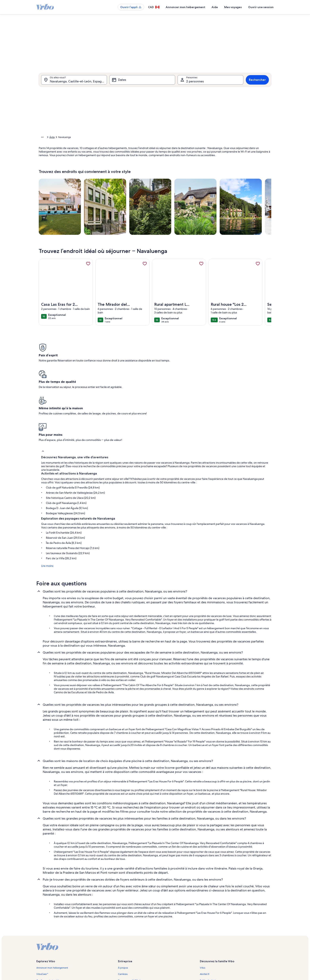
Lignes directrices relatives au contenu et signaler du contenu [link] (151, 952)
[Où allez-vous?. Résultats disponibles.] (74, 85)
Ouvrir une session (261, 7)
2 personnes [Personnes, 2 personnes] (195, 86)
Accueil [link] (43, 138)
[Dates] (142, 85)
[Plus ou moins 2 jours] (153, 182)
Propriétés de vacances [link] (63, 138)
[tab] (142, 96)
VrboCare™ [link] (42, 908)
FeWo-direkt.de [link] (208, 914)
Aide (215, 7)
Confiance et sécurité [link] (48, 914)
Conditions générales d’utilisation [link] (136, 933)
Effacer (206, 194)
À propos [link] (123, 902)
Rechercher (257, 85)
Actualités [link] (123, 921)
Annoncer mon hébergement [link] (52, 902)
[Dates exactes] (121, 182)
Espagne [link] (83, 138)
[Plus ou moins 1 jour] (138, 182)
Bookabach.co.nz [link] (209, 921)
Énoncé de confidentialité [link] (132, 939)
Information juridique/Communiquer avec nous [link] (143, 927)
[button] (141, 128)
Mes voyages (233, 7)
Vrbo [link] (203, 902)
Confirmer (226, 194)
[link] (88, 270)
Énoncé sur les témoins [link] (130, 946)
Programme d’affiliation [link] (131, 914)
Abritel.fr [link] (205, 908)
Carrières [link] (123, 908)
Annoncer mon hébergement (185, 7)
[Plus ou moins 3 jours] (168, 182)
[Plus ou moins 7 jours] (184, 182)
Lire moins (45, 500)
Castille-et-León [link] (100, 138)
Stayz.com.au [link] (207, 927)
